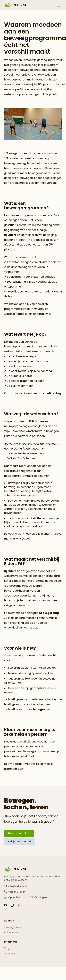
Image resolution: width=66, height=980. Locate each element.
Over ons (9, 954)
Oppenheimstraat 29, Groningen (25, 897)
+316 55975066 (15, 892)
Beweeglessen (13, 927)
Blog (7, 948)
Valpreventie (12, 933)
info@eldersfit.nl (16, 886)
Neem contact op (19, 833)
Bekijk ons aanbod (20, 842)
